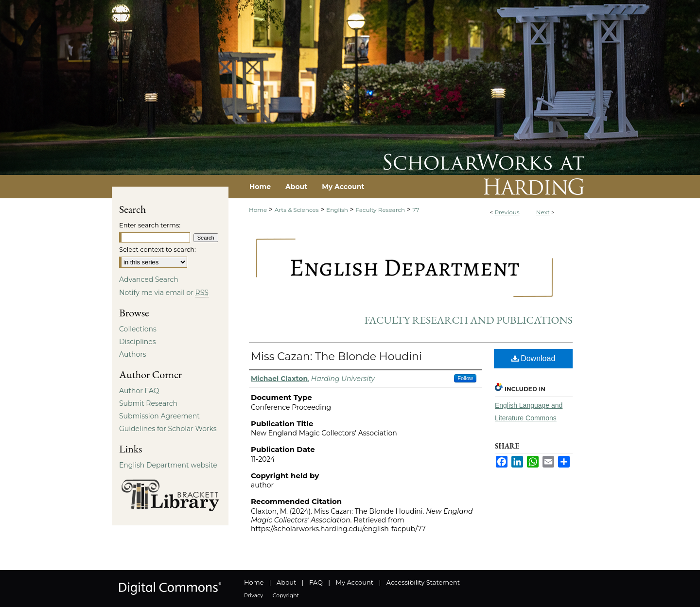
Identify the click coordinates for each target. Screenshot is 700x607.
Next (543, 212)
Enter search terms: (150, 225)
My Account (355, 582)
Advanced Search (149, 279)
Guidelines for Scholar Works (168, 429)
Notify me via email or (164, 293)
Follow (465, 378)
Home (258, 210)
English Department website (168, 465)
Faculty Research (380, 210)
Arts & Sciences (297, 210)
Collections (138, 329)
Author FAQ (139, 391)
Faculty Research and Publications (469, 320)
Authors (133, 354)
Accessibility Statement (423, 582)
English (337, 210)
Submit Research (148, 403)
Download (534, 358)
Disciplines (137, 342)
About (286, 582)
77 (416, 210)
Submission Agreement (159, 416)
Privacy (254, 595)
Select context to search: (157, 249)
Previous (507, 212)
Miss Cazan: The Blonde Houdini (336, 356)
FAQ (316, 582)
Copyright (286, 595)
